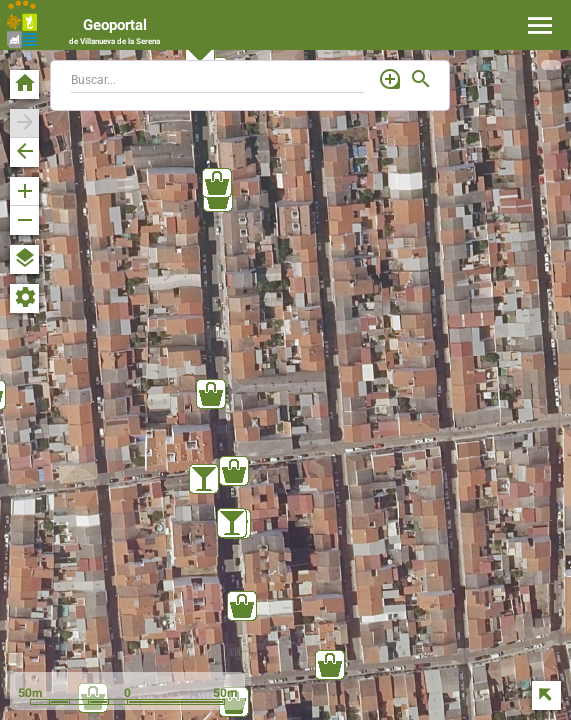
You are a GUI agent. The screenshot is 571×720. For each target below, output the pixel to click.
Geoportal (114, 31)
